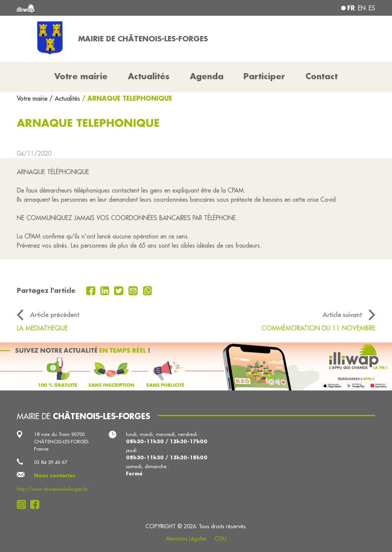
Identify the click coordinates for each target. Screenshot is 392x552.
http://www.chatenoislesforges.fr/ (53, 489)
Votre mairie (33, 98)
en (362, 8)
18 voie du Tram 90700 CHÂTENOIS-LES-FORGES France (61, 441)
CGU (220, 539)
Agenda (207, 76)
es (372, 8)
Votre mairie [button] (81, 76)
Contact (322, 76)
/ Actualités (65, 98)
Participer (264, 76)
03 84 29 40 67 (51, 462)
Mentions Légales (186, 539)
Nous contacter (55, 475)
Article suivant (342, 314)
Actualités (149, 76)
